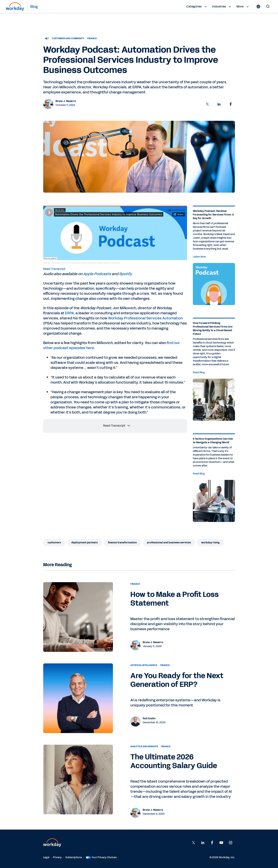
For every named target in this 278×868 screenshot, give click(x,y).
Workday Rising (210, 543)
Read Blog (199, 372)
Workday (47, 263)
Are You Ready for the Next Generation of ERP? (177, 680)
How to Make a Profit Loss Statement (174, 599)
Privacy (57, 857)
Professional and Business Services (169, 543)
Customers (54, 543)
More (243, 7)
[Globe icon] (258, 7)
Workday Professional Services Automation (145, 318)
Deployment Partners (85, 543)
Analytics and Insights (144, 746)
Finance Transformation (122, 543)
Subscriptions (74, 857)
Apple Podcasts (97, 274)
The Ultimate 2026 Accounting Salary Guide (174, 761)
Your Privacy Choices (101, 857)
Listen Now (199, 257)
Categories (197, 7)
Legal (46, 857)
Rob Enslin (149, 718)
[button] (207, 104)
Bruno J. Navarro (66, 101)
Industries (222, 7)
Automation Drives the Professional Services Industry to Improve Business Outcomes (86, 263)
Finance (92, 38)
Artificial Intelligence (144, 665)
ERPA (69, 313)
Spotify (125, 274)
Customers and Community (68, 38)
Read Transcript (54, 269)
